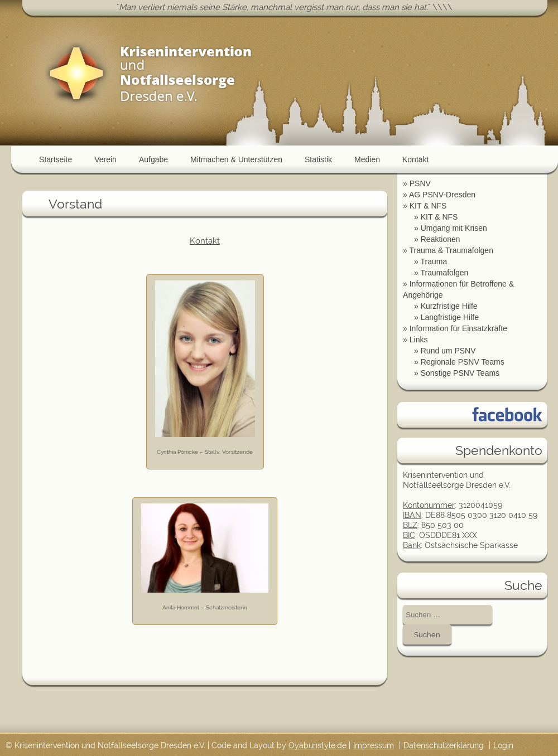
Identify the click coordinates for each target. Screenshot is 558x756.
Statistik (318, 159)
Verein (105, 159)
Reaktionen (441, 239)
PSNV (420, 183)
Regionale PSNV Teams (463, 362)
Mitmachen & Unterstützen (236, 159)
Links (419, 340)
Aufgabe (153, 159)
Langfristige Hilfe (450, 317)
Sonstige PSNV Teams (460, 373)
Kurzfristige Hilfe (449, 306)
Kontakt (415, 159)
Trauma (434, 261)
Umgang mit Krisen (454, 228)
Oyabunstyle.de (318, 745)
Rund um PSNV (448, 351)
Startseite (56, 159)
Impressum (374, 745)
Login (503, 745)
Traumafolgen (444, 273)
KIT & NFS (428, 206)
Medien (367, 159)
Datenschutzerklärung (444, 745)
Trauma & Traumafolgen (451, 250)
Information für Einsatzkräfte (458, 328)
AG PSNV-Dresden (442, 195)
